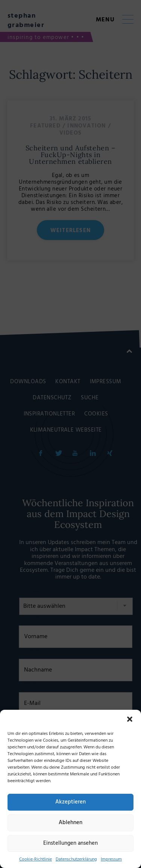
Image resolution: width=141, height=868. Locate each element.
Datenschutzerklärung (76, 859)
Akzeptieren (70, 802)
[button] (130, 719)
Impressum (111, 859)
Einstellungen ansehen (70, 843)
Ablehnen (70, 823)
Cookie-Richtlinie (36, 859)
